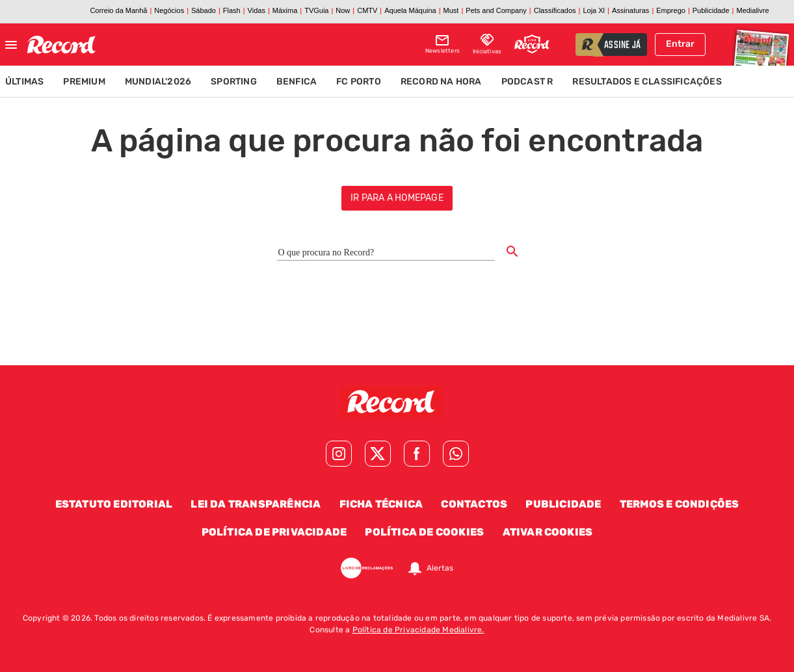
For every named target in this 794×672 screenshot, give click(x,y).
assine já (622, 45)
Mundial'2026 (158, 82)
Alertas (440, 568)
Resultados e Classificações (647, 82)
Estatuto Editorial (114, 504)
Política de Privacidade (274, 532)
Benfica (297, 82)
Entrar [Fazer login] (680, 44)
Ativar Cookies (548, 532)
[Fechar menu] (11, 45)
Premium (84, 82)
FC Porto (359, 82)
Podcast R (527, 82)
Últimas (24, 82)
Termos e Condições (680, 504)
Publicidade (563, 504)
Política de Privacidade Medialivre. (418, 630)
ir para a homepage (397, 198)
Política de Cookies (424, 532)
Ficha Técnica (381, 504)
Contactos (474, 504)
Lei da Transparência (256, 504)
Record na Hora (441, 82)
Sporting (234, 82)
